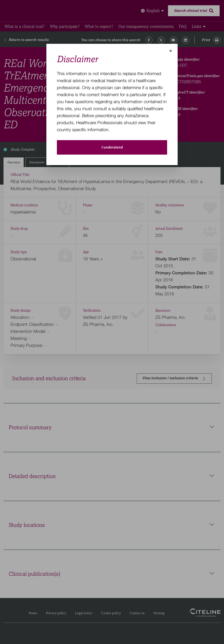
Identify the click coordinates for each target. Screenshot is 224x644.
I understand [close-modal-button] (112, 147)
